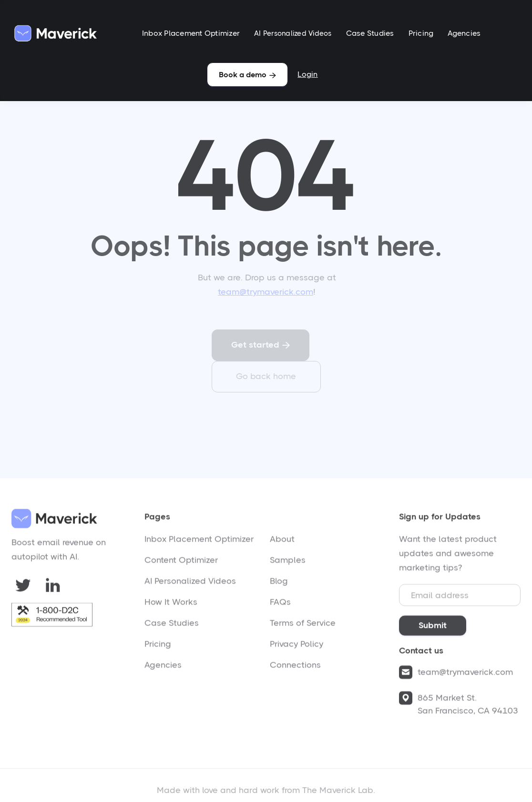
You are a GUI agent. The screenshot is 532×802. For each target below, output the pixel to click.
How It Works (171, 605)
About (282, 542)
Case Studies (370, 33)
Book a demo (247, 75)
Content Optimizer (181, 563)
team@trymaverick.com (266, 292)
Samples (288, 563)
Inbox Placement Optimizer (191, 33)
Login (307, 74)
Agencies (464, 33)
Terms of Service (303, 626)
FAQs (280, 605)
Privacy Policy (297, 647)
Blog (279, 584)
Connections (295, 668)
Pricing (421, 33)
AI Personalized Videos (293, 33)
